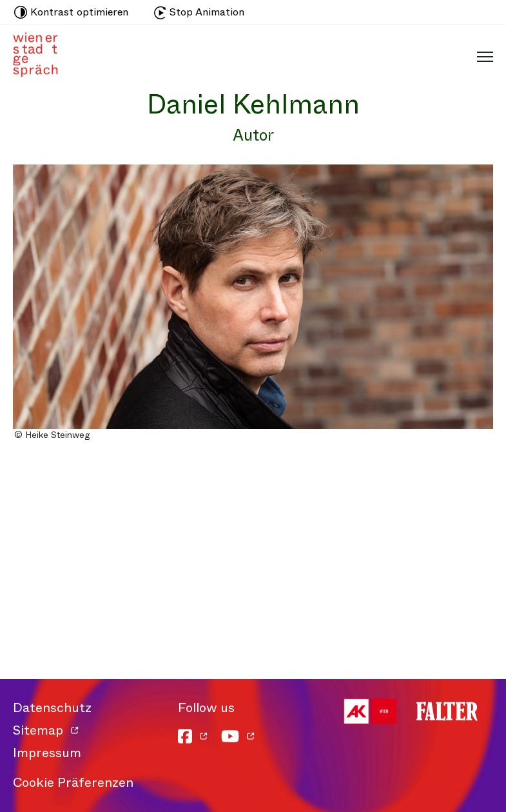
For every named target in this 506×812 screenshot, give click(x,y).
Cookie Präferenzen (73, 783)
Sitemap (38, 730)
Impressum (47, 753)
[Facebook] (193, 736)
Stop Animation (199, 12)
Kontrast (71, 12)
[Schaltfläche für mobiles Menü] (482, 56)
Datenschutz (52, 708)
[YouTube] (238, 736)
